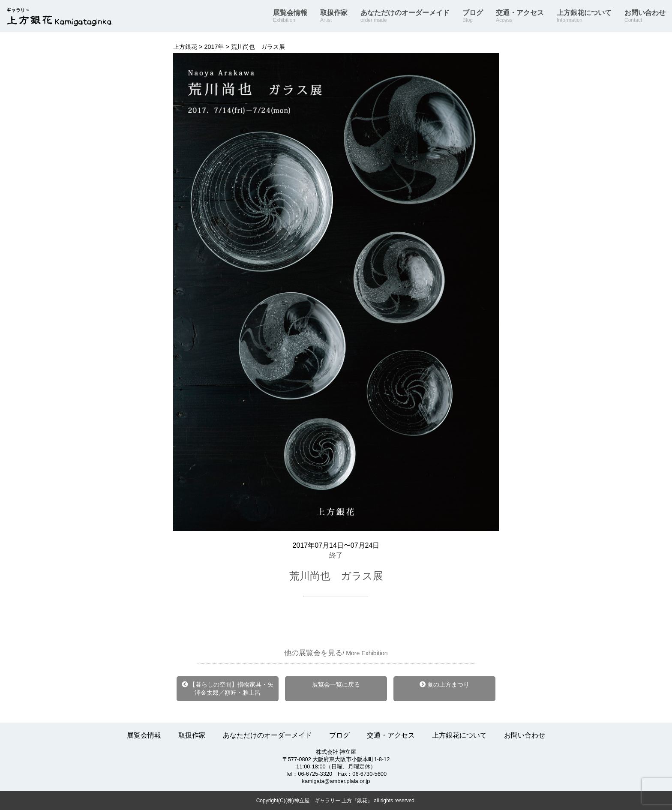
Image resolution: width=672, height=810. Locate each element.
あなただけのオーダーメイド (405, 16)
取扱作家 (334, 16)
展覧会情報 (290, 16)
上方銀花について (584, 16)
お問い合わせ (645, 16)
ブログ (473, 16)
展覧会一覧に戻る (336, 684)
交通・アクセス (520, 16)
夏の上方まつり (444, 684)
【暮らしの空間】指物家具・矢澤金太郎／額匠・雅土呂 (228, 688)
